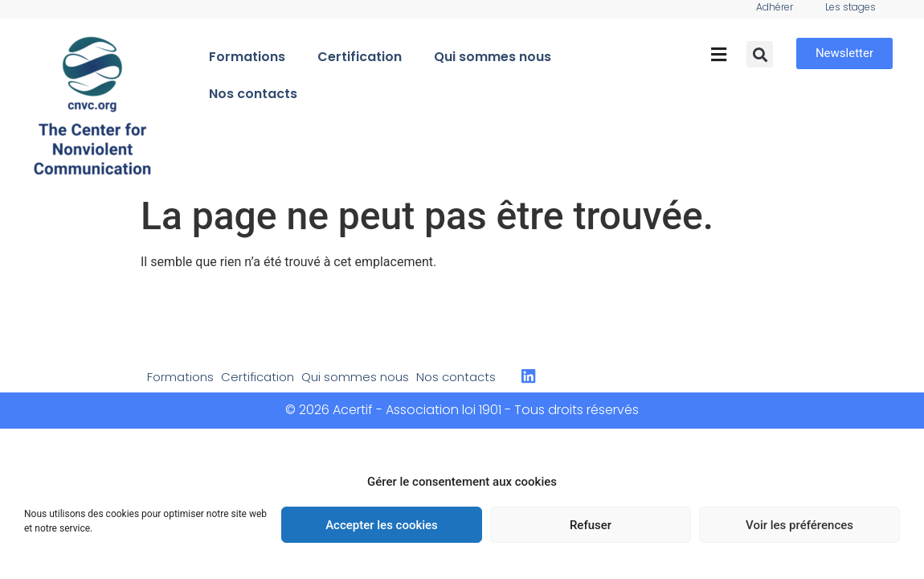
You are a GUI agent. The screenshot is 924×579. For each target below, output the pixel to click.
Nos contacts (253, 94)
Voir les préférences (799, 525)
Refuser (591, 525)
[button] (719, 55)
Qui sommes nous (493, 57)
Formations (247, 57)
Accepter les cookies (382, 525)
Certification (360, 57)
